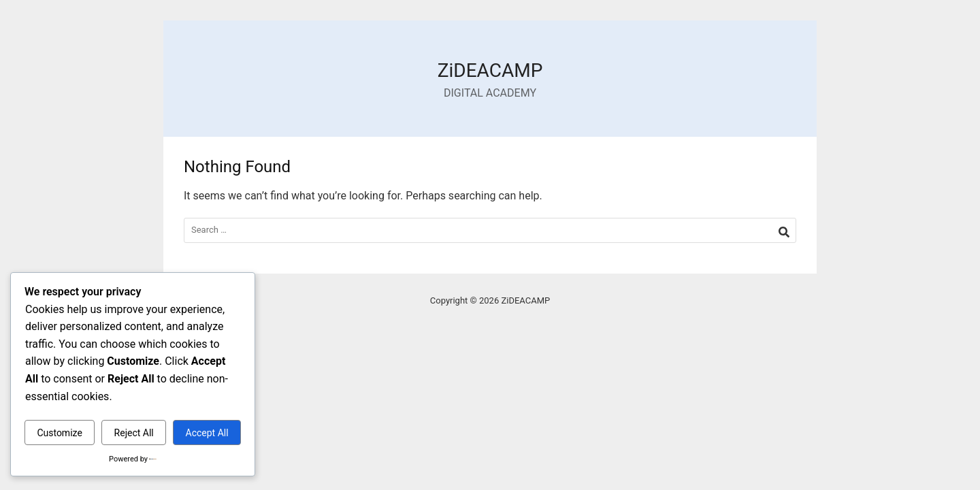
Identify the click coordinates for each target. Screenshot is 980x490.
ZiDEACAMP (490, 70)
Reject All (134, 433)
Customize (59, 433)
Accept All (207, 433)
